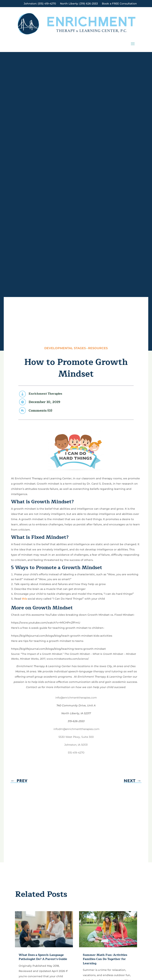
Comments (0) (40, 411)
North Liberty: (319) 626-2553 (79, 4)
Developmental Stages (65, 348)
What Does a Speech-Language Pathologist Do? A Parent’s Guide (43, 957)
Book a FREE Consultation (119, 4)
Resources (98, 348)
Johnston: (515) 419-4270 (40, 4)
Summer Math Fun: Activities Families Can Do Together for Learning (105, 959)
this (24, 599)
